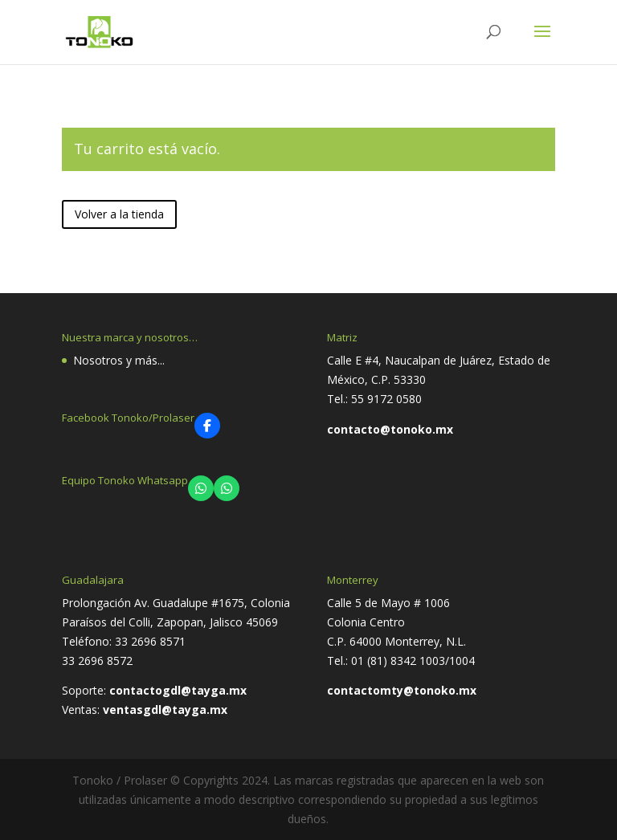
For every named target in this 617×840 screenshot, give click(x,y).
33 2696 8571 (150, 641)
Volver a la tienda (119, 214)
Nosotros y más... (119, 360)
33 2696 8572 (97, 661)
